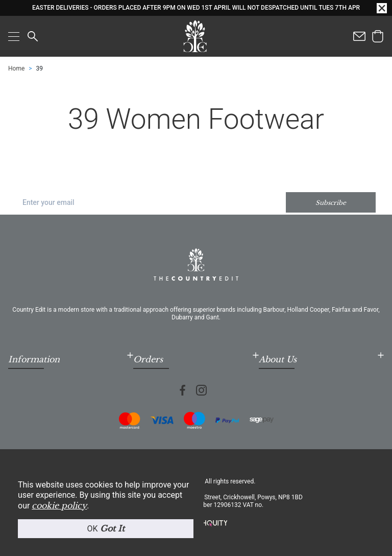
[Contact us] (359, 36)
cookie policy (59, 505)
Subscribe (331, 203)
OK (105, 528)
